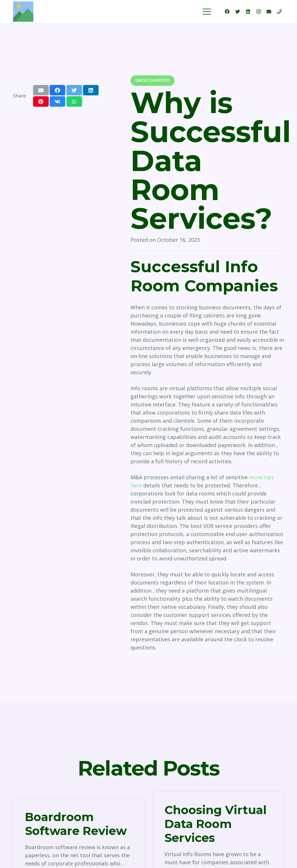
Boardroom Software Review (76, 824)
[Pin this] (41, 101)
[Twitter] (238, 12)
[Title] (279, 12)
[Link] (23, 12)
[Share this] (57, 90)
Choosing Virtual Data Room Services (215, 824)
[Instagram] (258, 12)
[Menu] (207, 12)
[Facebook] (227, 12)
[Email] (269, 12)
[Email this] (41, 90)
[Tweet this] (74, 90)
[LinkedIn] (248, 12)
